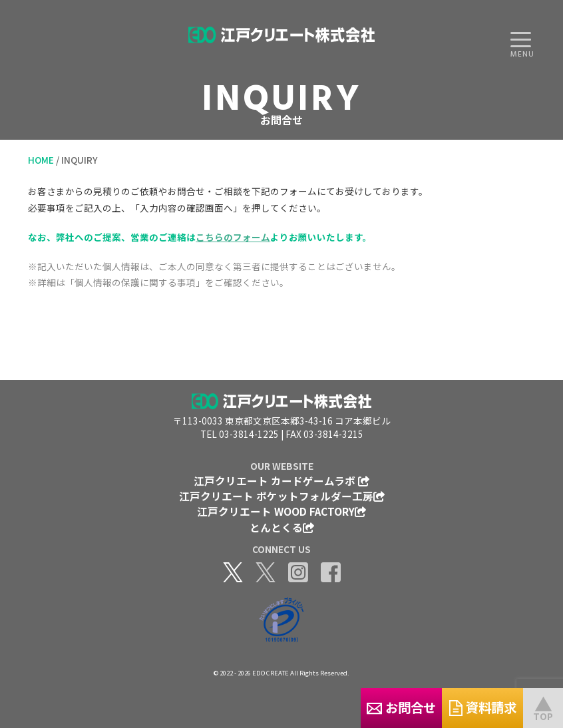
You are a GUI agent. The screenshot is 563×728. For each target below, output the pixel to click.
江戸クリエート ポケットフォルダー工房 (282, 496)
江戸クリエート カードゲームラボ (281, 480)
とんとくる (282, 527)
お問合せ (323, 707)
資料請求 (457, 707)
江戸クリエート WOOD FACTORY (281, 511)
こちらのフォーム (233, 237)
